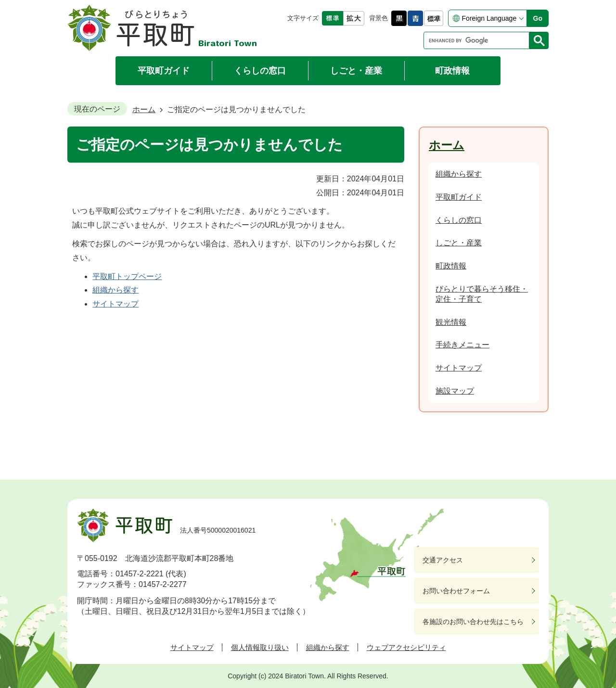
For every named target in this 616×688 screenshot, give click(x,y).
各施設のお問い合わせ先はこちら (473, 622)
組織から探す (115, 290)
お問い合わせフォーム (456, 591)
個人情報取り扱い (260, 647)
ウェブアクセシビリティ (406, 647)
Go (538, 18)
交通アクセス (443, 560)
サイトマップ (115, 304)
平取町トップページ (127, 276)
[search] (479, 40)
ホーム (144, 109)
